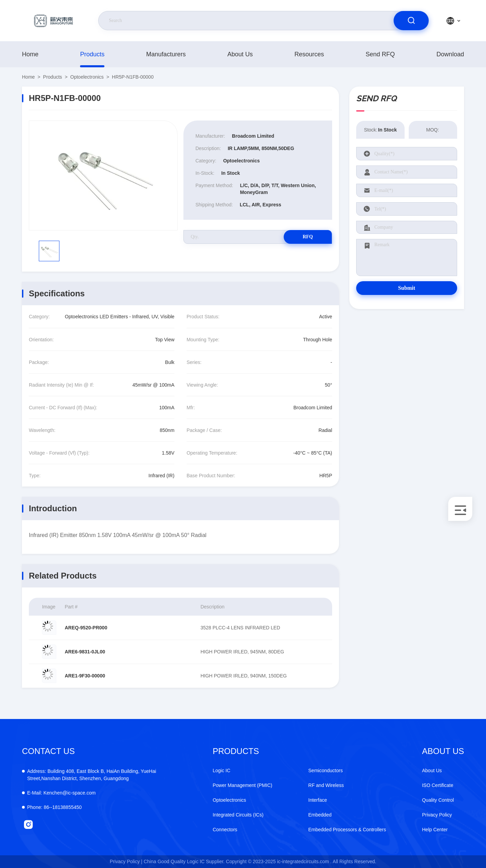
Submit (407, 288)
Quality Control (438, 800)
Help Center (435, 830)
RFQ (308, 237)
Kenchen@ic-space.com (61, 793)
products (92, 54)
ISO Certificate (438, 785)
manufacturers (166, 54)
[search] (411, 21)
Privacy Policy (437, 815)
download (450, 54)
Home (30, 54)
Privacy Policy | (126, 861)
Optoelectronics (87, 77)
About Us (240, 54)
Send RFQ (380, 54)
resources (309, 54)
